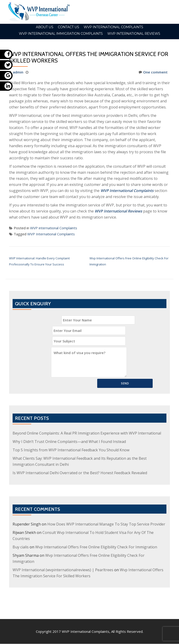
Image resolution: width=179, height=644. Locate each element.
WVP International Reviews (134, 34)
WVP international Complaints (113, 27)
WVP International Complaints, (86, 612)
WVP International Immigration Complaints (61, 34)
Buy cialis (21, 547)
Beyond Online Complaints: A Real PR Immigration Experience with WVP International (87, 433)
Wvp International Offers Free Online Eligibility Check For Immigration (96, 547)
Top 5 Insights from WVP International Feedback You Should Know (71, 450)
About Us (45, 27)
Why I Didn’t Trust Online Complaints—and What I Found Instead (69, 442)
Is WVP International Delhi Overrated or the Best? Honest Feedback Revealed (80, 473)
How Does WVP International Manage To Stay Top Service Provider (106, 524)
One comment (153, 72)
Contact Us (68, 27)
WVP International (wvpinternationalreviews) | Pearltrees (63, 570)
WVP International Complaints (51, 234)
